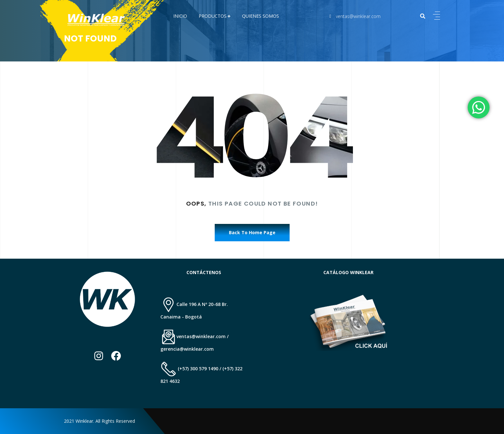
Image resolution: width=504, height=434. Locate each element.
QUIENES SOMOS (261, 16)
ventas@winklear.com (358, 16)
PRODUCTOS (213, 16)
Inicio (180, 16)
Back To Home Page (252, 232)
